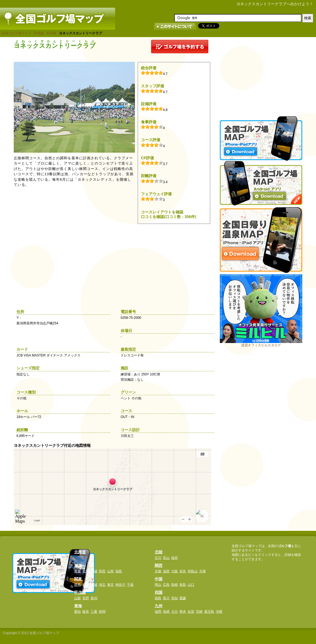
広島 (166, 585)
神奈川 (120, 585)
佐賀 (191, 612)
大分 (174, 612)
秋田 (102, 571)
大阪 (174, 571)
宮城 (94, 571)
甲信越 (39, 33)
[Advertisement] (261, 74)
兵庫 (203, 571)
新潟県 (51, 33)
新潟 (94, 598)
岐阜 (86, 612)
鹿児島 (209, 612)
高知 (174, 598)
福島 (119, 571)
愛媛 (183, 598)
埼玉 (102, 585)
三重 (94, 612)
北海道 (80, 552)
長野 (86, 598)
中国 (159, 579)
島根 (174, 585)
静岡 (102, 612)
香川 (166, 598)
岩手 (86, 571)
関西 (159, 565)
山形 (110, 571)
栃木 (86, 585)
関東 (78, 579)
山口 (191, 585)
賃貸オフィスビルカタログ (261, 345)
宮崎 (199, 612)
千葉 (130, 585)
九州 (159, 606)
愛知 (77, 612)
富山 (166, 558)
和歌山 (193, 571)
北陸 (159, 552)
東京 (110, 585)
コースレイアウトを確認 (162, 212)
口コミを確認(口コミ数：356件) (169, 217)
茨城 (94, 585)
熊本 (183, 612)
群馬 (77, 585)
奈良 (183, 571)
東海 (78, 606)
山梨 (77, 598)
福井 (174, 558)
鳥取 (183, 585)
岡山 (158, 585)
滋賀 (166, 571)
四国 (159, 592)
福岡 (158, 612)
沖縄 (219, 612)
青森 (77, 571)
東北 (78, 565)
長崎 (166, 612)
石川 (158, 558)
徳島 (158, 598)
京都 (158, 571)
